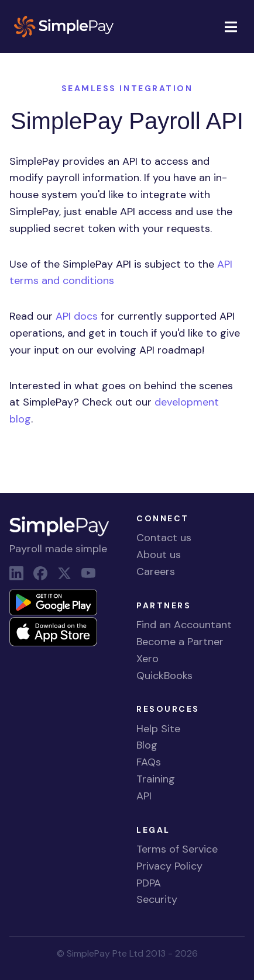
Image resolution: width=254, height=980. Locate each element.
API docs (77, 316)
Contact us (164, 538)
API (144, 796)
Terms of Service (177, 849)
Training (156, 779)
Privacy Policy (169, 866)
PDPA (149, 883)
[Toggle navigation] (231, 27)
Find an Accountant (184, 625)
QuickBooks (164, 676)
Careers (156, 572)
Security (157, 899)
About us (159, 555)
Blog (147, 745)
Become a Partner (180, 642)
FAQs (149, 762)
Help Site (158, 729)
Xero (147, 659)
